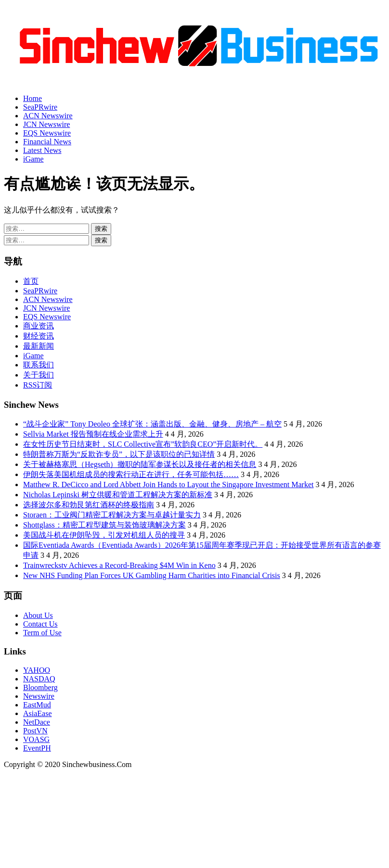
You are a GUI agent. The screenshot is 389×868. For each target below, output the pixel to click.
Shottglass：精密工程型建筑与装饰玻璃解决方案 (104, 525)
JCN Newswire (46, 124)
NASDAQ (39, 679)
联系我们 (39, 365)
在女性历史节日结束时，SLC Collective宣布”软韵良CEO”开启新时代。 (143, 444)
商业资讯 (39, 326)
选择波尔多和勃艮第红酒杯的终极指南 (89, 505)
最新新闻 (39, 346)
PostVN (35, 731)
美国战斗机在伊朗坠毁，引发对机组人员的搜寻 (104, 535)
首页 (31, 281)
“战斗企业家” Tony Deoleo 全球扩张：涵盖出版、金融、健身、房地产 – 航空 (152, 424)
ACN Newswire (48, 116)
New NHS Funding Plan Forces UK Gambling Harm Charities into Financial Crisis (152, 575)
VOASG (36, 739)
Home (32, 98)
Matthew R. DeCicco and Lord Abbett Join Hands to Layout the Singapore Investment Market (168, 484)
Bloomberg (40, 687)
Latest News (42, 150)
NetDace (37, 722)
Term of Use (42, 633)
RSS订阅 (38, 385)
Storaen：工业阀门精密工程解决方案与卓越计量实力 (112, 515)
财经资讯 (39, 336)
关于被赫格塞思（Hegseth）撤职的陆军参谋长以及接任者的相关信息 (140, 464)
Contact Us (40, 624)
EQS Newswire (47, 133)
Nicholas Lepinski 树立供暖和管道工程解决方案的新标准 (118, 495)
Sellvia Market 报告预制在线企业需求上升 (93, 434)
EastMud (37, 705)
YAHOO (37, 670)
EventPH (37, 748)
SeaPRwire (40, 107)
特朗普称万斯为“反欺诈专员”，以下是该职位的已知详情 (119, 454)
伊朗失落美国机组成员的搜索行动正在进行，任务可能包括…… (131, 474)
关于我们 (39, 375)
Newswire (39, 696)
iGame (33, 159)
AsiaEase (38, 713)
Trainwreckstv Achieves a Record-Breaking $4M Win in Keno (119, 565)
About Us (38, 615)
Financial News (47, 142)
